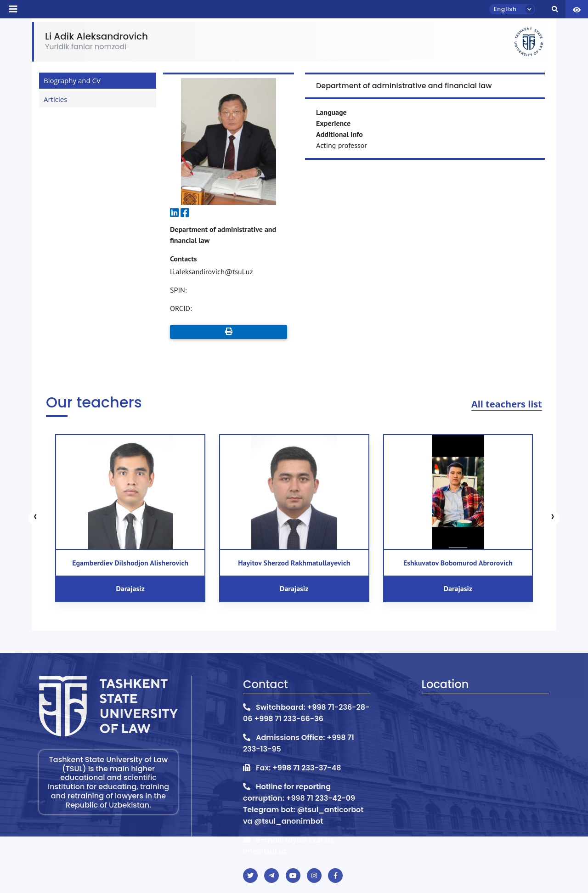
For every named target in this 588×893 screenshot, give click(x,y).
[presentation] (35, 518)
